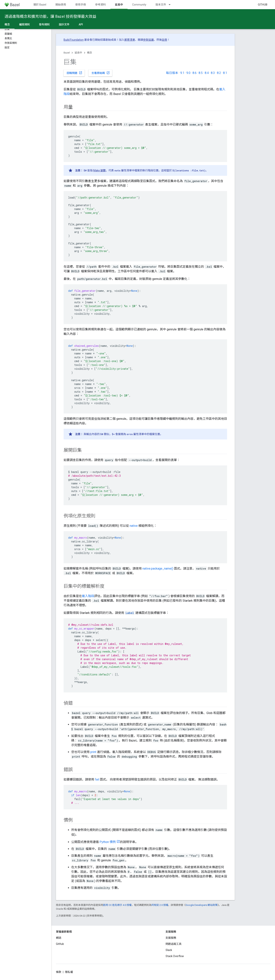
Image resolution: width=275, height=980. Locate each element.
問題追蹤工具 (174, 944)
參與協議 (148, 40)
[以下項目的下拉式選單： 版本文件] (171, 5)
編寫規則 (24, 24)
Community (139, 5)
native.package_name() (158, 569)
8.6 (195, 73)
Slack (169, 950)
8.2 (219, 73)
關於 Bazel (40, 5)
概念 (90, 53)
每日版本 (172, 73)
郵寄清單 (130, 40)
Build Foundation (74, 40)
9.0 (188, 73)
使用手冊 (81, 5)
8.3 (213, 73)
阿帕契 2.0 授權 (160, 905)
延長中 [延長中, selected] (119, 5)
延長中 (78, 53)
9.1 (182, 73)
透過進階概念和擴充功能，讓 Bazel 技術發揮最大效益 (50, 16)
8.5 (201, 73)
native (134, 526)
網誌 (59, 938)
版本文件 (161, 5)
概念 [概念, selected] (7, 24)
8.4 (207, 73)
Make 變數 (99, 170)
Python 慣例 (108, 842)
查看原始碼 (101, 73)
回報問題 (74, 73)
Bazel (67, 53)
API (81, 24)
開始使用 (61, 5)
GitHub (263, 5)
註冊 (164, 40)
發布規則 (44, 24)
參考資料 (100, 5)
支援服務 (171, 938)
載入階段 (88, 596)
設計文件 (64, 24)
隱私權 (69, 972)
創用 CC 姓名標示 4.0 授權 (117, 905)
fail (97, 779)
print (93, 752)
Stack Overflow (175, 956)
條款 (59, 972)
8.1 (225, 73)
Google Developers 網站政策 (202, 905)
